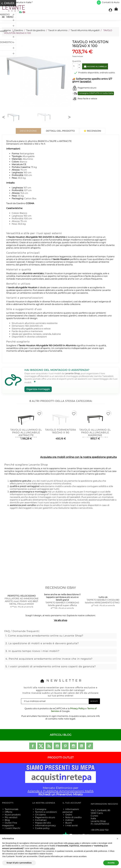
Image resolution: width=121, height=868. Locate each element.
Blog (7, 820)
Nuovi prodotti (13, 815)
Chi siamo (40, 815)
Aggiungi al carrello (100, 67)
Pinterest (65, 746)
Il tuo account (72, 803)
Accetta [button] (111, 863)
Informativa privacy (45, 825)
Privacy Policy (77, 708)
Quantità (76, 61)
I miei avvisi (71, 825)
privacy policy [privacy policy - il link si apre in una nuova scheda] (74, 843)
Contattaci (41, 820)
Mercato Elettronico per (60, 780)
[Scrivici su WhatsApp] (99, 3)
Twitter (41, 746)
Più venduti (11, 817)
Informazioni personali (71, 811)
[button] (117, 839)
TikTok (90, 746)
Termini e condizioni (46, 812)
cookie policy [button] (49, 848)
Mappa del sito (43, 823)
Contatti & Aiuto (111, 2)
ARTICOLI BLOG (61, 735)
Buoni (69, 823)
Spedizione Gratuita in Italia (17, 2)
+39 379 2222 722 (100, 830)
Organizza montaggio (38, 389)
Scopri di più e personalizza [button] (19, 863)
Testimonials (12, 809)
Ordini (69, 815)
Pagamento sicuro (45, 817)
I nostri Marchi (12, 828)
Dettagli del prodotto (60, 131)
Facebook (33, 746)
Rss (49, 746)
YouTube (57, 746)
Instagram (73, 746)
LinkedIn (81, 746)
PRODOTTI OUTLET (61, 758)
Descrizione (28, 131)
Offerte (9, 812)
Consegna (41, 809)
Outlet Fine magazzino (10, 824)
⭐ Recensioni (92, 131)
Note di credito (73, 817)
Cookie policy (42, 828)
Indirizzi (69, 820)
